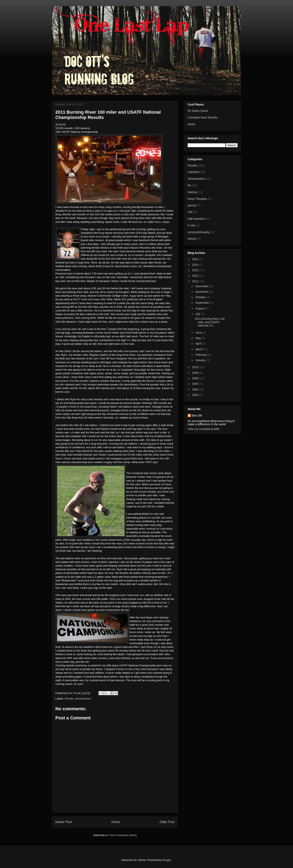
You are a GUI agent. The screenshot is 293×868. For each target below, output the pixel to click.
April (199, 344)
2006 (196, 389)
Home (116, 822)
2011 (196, 281)
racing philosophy (199, 232)
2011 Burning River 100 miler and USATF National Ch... (210, 322)
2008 (196, 378)
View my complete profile (203, 429)
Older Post (167, 822)
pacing (192, 205)
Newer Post (64, 822)
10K (190, 212)
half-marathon (196, 219)
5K (189, 185)
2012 (196, 276)
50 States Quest (198, 111)
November (202, 292)
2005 (196, 395)
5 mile (191, 225)
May (198, 338)
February (201, 355)
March (200, 349)
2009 (196, 373)
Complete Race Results (203, 117)
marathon (194, 172)
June (199, 333)
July (198, 314)
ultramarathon (83, 699)
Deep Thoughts (197, 199)
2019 (196, 259)
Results (69, 699)
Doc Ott (197, 416)
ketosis (192, 239)
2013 (196, 270)
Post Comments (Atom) (123, 835)
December (202, 286)
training (192, 192)
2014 (196, 265)
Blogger (166, 860)
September (203, 303)
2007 (196, 384)
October (201, 297)
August (200, 308)
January (201, 360)
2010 (196, 367)
